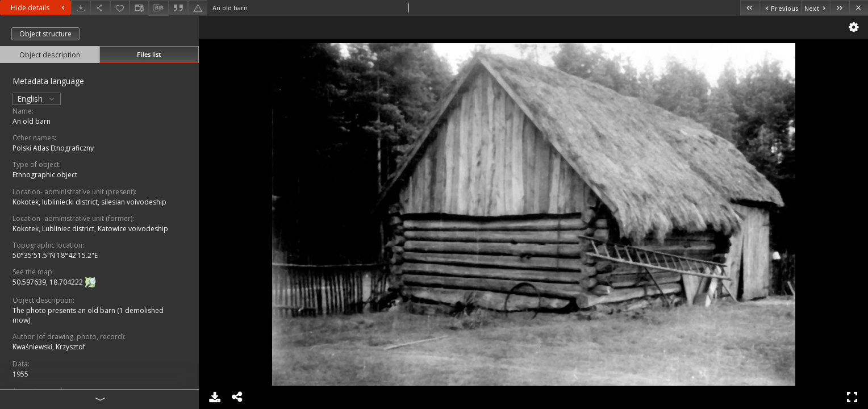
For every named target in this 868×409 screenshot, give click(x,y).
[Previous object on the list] (780, 8)
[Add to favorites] (120, 8)
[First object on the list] (750, 8)
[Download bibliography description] (158, 8)
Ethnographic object (45, 175)
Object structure (45, 34)
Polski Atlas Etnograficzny (53, 148)
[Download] (81, 8)
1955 (20, 374)
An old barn (32, 121)
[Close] (859, 8)
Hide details (39, 8)
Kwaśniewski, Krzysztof (49, 347)
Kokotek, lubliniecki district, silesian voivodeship (89, 202)
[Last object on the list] (840, 8)
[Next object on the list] (816, 8)
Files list (149, 54)
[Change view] (139, 8)
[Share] (100, 8)
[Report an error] (198, 8)
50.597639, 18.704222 (49, 282)
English (37, 99)
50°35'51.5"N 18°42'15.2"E (55, 255)
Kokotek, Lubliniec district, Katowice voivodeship (90, 229)
